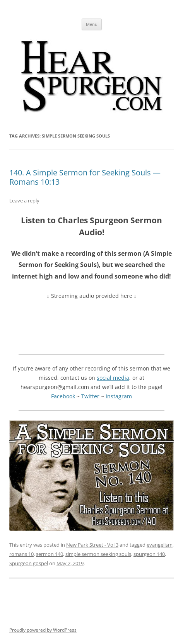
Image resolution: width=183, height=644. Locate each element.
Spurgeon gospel (29, 563)
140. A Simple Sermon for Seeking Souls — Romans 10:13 (85, 177)
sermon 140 (50, 554)
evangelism (160, 545)
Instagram (119, 396)
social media (113, 378)
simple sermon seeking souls (98, 554)
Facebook (63, 396)
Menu (92, 24)
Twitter (90, 396)
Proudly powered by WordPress (43, 630)
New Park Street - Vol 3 (92, 545)
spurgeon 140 (149, 554)
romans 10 (21, 554)
